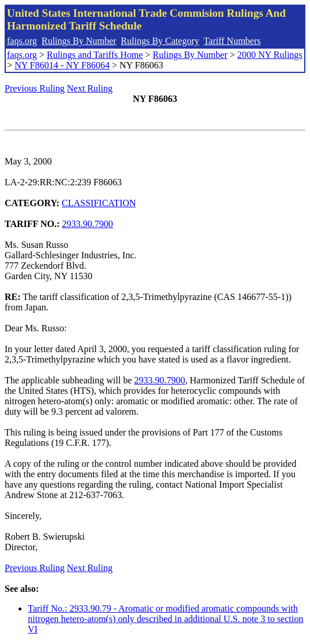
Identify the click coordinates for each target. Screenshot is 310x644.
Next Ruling (90, 88)
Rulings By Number (79, 41)
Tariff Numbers (232, 41)
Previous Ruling (35, 88)
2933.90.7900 (87, 224)
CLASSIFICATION (99, 203)
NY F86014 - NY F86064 (62, 65)
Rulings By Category (160, 41)
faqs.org (22, 41)
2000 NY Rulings (270, 55)
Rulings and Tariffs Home (95, 55)
